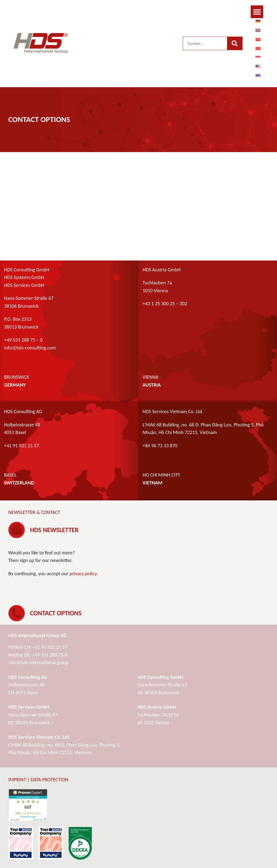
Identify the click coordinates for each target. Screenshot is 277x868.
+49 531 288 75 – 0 (23, 340)
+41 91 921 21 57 (50, 647)
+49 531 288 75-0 (50, 655)
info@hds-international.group (39, 662)
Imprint (17, 779)
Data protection (50, 779)
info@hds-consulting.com (30, 348)
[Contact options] (17, 613)
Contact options (56, 613)
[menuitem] (258, 21)
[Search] (234, 43)
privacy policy (83, 573)
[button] (257, 12)
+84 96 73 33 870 (160, 446)
